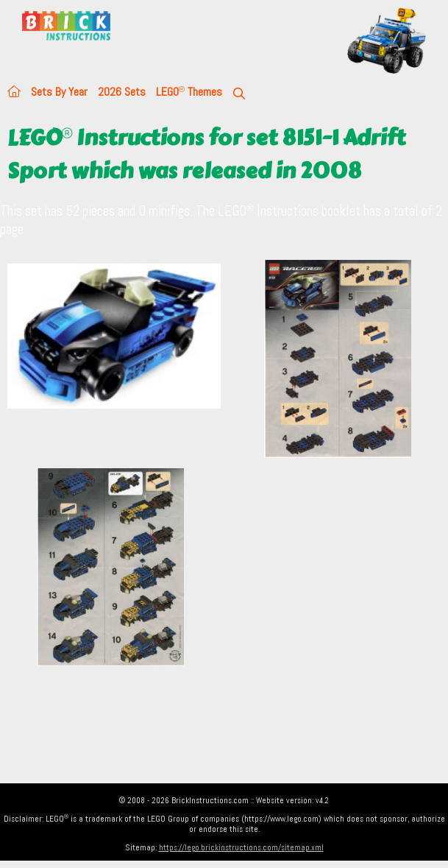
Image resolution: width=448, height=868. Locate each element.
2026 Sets (122, 92)
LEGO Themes (189, 92)
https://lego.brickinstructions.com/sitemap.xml (241, 847)
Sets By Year (59, 92)
